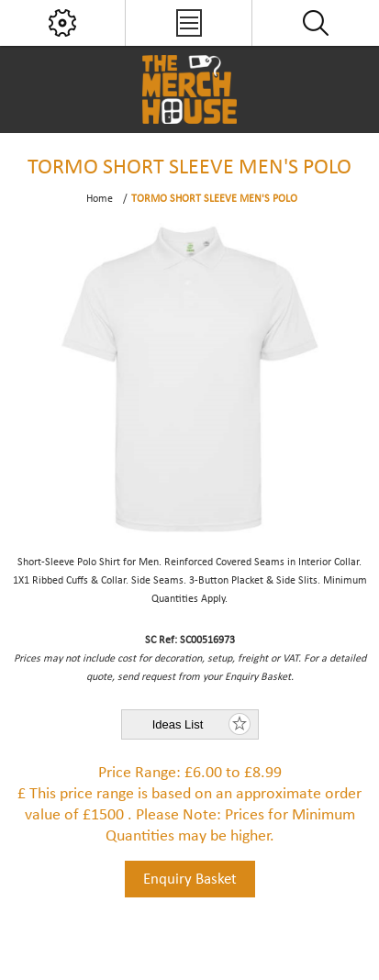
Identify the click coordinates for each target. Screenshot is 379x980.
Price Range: (139, 773)
